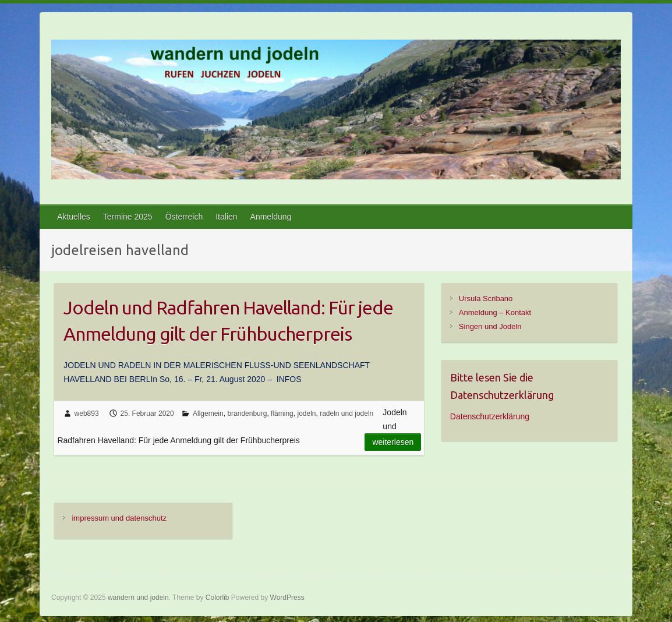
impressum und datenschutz (119, 518)
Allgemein (208, 414)
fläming (282, 414)
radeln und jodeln (346, 414)
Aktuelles (74, 217)
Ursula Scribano (486, 298)
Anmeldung (271, 217)
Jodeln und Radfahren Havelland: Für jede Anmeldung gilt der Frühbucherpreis (228, 321)
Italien (226, 217)
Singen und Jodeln (490, 326)
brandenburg (247, 414)
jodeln (306, 414)
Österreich (184, 217)
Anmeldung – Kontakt (495, 312)
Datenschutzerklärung (490, 416)
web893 (87, 414)
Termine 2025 (128, 217)
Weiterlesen (393, 442)
